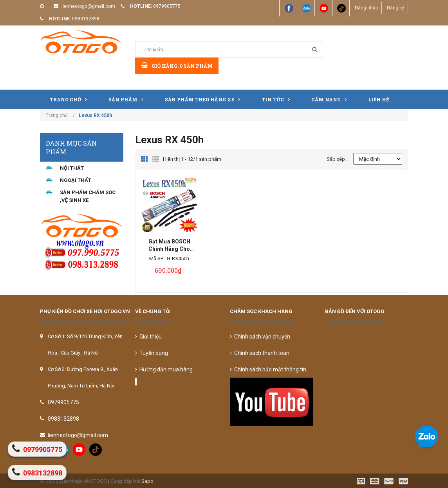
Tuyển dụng (152, 353)
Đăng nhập (366, 8)
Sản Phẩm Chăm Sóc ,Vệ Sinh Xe (88, 196)
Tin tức (278, 99)
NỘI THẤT (72, 168)
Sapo (147, 481)
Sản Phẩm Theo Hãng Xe (204, 99)
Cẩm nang (331, 99)
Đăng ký (395, 8)
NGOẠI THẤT (76, 180)
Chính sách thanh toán (260, 353)
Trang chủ (70, 99)
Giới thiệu (148, 337)
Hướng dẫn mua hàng (164, 369)
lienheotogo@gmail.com (88, 6)
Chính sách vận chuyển (260, 337)
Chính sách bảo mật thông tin (268, 369)
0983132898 (86, 19)
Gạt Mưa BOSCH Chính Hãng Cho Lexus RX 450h (169, 246)
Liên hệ (379, 99)
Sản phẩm (128, 99)
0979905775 (167, 6)
